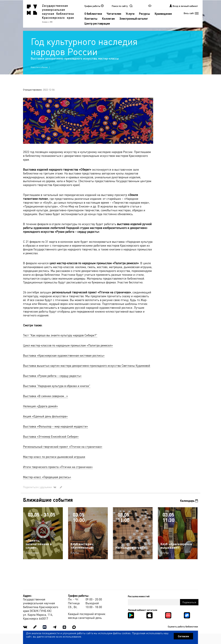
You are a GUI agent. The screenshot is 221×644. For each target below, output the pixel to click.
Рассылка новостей (139, 596)
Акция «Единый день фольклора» (45, 416)
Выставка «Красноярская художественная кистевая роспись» (64, 355)
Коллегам (108, 18)
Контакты (91, 18)
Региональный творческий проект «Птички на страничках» (63, 447)
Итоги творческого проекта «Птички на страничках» (58, 467)
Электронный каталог (134, 18)
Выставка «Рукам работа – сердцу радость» (52, 376)
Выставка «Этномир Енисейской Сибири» (51, 436)
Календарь (189, 501)
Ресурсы (144, 14)
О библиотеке (93, 14)
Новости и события (39, 67)
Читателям (114, 14)
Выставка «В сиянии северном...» (45, 396)
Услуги (130, 14)
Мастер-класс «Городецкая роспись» (47, 477)
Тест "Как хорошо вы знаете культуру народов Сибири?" (60, 335)
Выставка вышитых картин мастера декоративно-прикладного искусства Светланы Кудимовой (87, 366)
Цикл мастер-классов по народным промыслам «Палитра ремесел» (68, 345)
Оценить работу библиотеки (183, 627)
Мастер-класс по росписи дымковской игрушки (54, 457)
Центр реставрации (97, 23)
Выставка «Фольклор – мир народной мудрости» (55, 426)
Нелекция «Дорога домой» (40, 406)
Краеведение (163, 14)
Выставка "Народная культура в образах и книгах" (57, 386)
